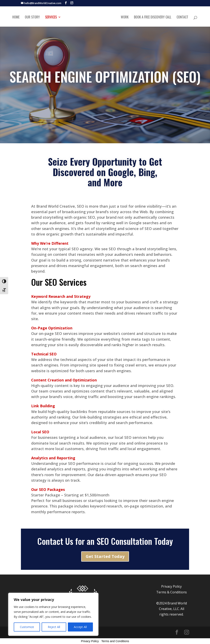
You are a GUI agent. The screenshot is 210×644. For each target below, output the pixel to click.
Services (51, 17)
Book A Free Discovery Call (153, 17)
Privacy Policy (171, 586)
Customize (27, 627)
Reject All (54, 627)
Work (125, 17)
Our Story (32, 17)
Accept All (80, 627)
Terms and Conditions (115, 641)
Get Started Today (105, 556)
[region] (53, 614)
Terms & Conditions (172, 592)
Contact (182, 17)
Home (16, 17)
